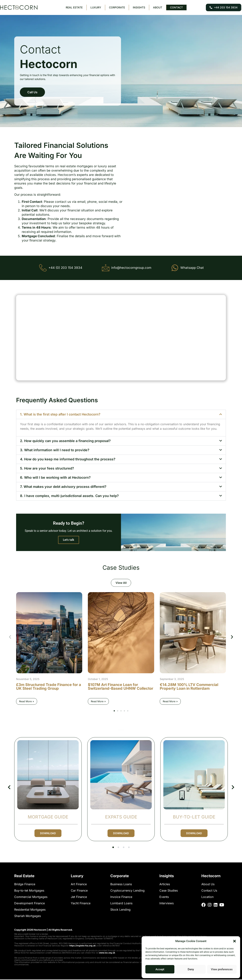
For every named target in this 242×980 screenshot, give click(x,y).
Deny (191, 969)
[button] (235, 941)
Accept (160, 969)
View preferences (222, 969)
